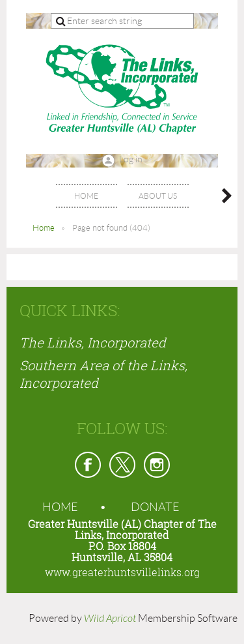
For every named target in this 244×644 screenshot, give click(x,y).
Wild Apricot (110, 619)
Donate (155, 507)
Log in (131, 159)
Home (44, 228)
